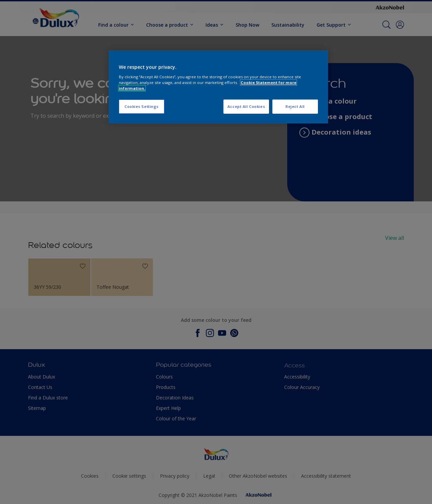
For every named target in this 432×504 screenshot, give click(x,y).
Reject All (295, 106)
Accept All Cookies (246, 106)
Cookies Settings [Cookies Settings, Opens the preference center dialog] (142, 106)
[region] (218, 87)
